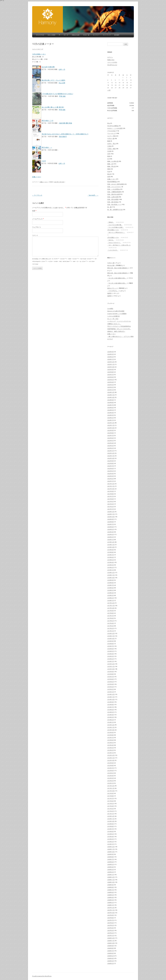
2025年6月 (111, 377)
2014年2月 (111, 720)
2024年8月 (111, 402)
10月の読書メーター (39, 54)
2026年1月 (111, 359)
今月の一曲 (86, 35)
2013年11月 (111, 727)
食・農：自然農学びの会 (115, 210)
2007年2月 (111, 933)
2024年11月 (111, 395)
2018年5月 (111, 590)
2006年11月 (111, 941)
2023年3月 (111, 446)
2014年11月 (111, 697)
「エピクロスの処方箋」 (115, 225)
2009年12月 (111, 847)
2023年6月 (111, 438)
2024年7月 (111, 405)
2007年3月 (111, 930)
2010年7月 (111, 829)
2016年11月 (111, 636)
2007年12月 (111, 908)
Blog (109, 123)
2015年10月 (111, 669)
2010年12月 (111, 816)
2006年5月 (111, 956)
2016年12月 (111, 633)
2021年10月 (111, 489)
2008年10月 (111, 882)
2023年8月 (111, 433)
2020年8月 (111, 522)
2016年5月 (111, 651)
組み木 (109, 174)
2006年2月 (111, 963)
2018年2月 (111, 598)
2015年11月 (111, 666)
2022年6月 (111, 468)
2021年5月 (111, 501)
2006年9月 (111, 946)
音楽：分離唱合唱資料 (114, 192)
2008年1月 (111, 905)
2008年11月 (111, 880)
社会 (109, 171)
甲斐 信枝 (62, 96)
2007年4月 (111, 928)
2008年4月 (111, 897)
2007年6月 (111, 923)
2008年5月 (111, 895)
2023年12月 (111, 423)
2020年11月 (111, 514)
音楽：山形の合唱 (113, 197)
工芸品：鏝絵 (111, 149)
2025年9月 (111, 369)
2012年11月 (111, 758)
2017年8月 (111, 613)
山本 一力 (62, 69)
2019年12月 (111, 542)
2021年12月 (111, 484)
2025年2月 (111, 387)
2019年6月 (111, 557)
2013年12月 (111, 725)
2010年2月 (111, 842)
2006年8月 (111, 948)
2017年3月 (111, 626)
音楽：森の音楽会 (113, 202)
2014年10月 (111, 699)
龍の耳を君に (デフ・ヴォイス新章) (53, 80)
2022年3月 (111, 476)
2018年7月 (111, 585)
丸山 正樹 (62, 83)
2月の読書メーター (113, 237)
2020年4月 (111, 532)
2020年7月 (111, 524)
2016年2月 (111, 659)
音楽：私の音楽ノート (114, 204)
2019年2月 (111, 567)
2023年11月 (111, 425)
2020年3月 (111, 534)
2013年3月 (111, 748)
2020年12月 (111, 512)
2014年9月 (111, 702)
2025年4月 (111, 382)
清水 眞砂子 (63, 136)
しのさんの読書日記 (114, 316)
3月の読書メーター (113, 230)
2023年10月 (111, 428)
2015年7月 (111, 677)
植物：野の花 (111, 166)
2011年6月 (111, 801)
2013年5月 (111, 743)
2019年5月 (111, 560)
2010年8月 (111, 826)
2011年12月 (111, 786)
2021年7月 (111, 496)
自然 (109, 177)
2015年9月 (111, 671)
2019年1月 (111, 570)
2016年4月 (111, 654)
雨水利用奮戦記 (112, 182)
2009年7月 (111, 859)
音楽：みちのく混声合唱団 (116, 184)
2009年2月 (111, 872)
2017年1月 (111, 631)
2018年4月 (111, 593)
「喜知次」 (111, 222)
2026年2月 (111, 357)
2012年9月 (111, 763)
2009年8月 (111, 857)
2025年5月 (111, 380)
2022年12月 (111, 453)
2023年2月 (111, 448)
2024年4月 (111, 413)
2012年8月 (111, 765)
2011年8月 (111, 796)
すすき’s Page (40, 35)
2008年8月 (111, 887)
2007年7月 (111, 920)
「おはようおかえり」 (114, 243)
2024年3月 (111, 415)
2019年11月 (111, 545)
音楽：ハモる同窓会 (114, 189)
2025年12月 (111, 362)
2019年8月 (111, 552)
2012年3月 (111, 778)
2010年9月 (111, 824)
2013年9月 (111, 732)
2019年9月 (111, 550)
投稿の (111, 60)
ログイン (110, 57)
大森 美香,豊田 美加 (65, 123)
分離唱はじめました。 (114, 324)
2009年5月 (111, 864)
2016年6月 (111, 649)
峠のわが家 (111, 265)
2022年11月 (111, 456)
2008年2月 (111, 902)
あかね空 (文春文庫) (48, 67)
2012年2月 (111, 781)
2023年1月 (111, 451)
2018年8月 (111, 583)
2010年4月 (111, 836)
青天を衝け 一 (47, 147)
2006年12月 (111, 938)
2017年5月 (111, 621)
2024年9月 (111, 400)
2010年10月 (111, 821)
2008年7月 (111, 890)
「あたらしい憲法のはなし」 (116, 232)
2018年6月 (111, 588)
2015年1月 (111, 692)
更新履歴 (117, 35)
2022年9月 (111, 461)
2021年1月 (111, 509)
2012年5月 (111, 773)
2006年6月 (111, 953)
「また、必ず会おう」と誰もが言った (119, 245)
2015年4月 (111, 684)
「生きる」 (111, 240)
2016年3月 (111, 656)
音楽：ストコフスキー (114, 187)
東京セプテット (112, 288)
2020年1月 (111, 539)
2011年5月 (111, 803)
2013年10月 (111, 730)
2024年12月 (111, 392)
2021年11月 (111, 486)
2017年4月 (111, 623)
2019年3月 (111, 565)
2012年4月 (111, 776)
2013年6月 (111, 740)
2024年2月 (111, 418)
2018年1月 (111, 600)
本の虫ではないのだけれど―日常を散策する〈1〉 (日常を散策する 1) (65, 134)
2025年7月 (111, 375)
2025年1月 (111, 390)
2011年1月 (111, 814)
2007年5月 (111, 925)
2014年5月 (111, 712)
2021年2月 (111, 506)
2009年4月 (111, 867)
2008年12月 (111, 877)
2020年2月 (111, 537)
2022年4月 (111, 474)
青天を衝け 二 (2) (47, 121)
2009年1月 (111, 875)
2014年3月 (111, 717)
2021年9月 (111, 491)
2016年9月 (111, 641)
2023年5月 (111, 441)
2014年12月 (111, 694)
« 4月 (109, 90)
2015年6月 (111, 679)
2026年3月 (111, 354)
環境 (109, 169)
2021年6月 (111, 499)
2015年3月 (111, 687)
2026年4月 (111, 352)
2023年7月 (111, 435)
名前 (34, 211)
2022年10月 (111, 458)
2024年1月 (111, 420)
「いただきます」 (113, 250)
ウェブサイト (37, 227)
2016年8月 (111, 644)
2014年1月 (111, 722)
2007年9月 (111, 915)
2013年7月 (111, 737)
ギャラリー (96, 35)
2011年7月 (111, 798)
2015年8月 (111, 674)
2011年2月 (111, 811)
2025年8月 (111, 372)
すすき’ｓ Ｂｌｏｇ (48, 17)
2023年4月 (111, 443)
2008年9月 (111, 885)
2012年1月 (111, 783)
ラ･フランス (37, 195)
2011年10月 (111, 791)
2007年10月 (111, 913)
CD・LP (66, 35)
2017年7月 (111, 616)
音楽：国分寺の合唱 (114, 194)
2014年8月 (111, 704)
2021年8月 (111, 494)
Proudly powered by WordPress (42, 976)
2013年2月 (111, 750)
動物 (109, 141)
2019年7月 (111, 555)
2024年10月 (111, 397)
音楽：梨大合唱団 (113, 199)
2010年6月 (111, 831)
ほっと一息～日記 (113, 319)
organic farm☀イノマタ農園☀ (117, 314)
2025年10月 (111, 367)
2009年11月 (111, 849)
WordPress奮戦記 (113, 126)
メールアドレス (38, 219)
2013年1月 (111, 753)
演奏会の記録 (76, 35)
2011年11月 (111, 788)
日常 (109, 154)
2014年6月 (111, 710)
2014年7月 (111, 707)
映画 (109, 156)
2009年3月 (111, 869)
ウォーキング (111, 133)
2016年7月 (111, 646)
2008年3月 (111, 900)
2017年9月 (111, 611)
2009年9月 (111, 854)
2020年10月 (111, 517)
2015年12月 (111, 664)
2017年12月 (111, 603)
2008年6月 (111, 892)
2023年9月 (111, 430)
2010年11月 (111, 819)
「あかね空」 (93, 195)
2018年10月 (111, 578)
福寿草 (109, 293)
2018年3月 (111, 595)
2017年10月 (111, 608)
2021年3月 (111, 504)
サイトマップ (107, 35)
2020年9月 (111, 519)
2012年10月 (111, 760)
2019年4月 (111, 562)
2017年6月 (111, 618)
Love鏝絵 (110, 309)
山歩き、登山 (111, 144)
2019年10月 (111, 547)
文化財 (109, 151)
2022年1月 (111, 481)
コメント (35, 235)
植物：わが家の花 (113, 161)
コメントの (112, 62)
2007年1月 (111, 935)
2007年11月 (111, 910)
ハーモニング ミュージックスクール (119, 321)
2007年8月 (111, 918)
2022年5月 (111, 471)
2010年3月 (111, 839)
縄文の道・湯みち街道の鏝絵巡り (118, 268)
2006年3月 (111, 961)
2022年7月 (111, 466)
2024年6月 (111, 408)
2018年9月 (111, 580)
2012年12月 (111, 755)
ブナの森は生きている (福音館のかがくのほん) (58, 94)
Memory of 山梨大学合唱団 (116, 311)
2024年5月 (111, 410)
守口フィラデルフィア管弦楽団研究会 (119, 326)
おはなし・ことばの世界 (115, 128)
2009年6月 (111, 862)
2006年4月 (111, 958)
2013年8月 (111, 735)
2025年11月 (111, 364)
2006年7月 (111, 951)
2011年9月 (111, 793)
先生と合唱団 (51, 35)
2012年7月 (111, 768)
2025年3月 (111, 385)
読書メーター (37, 177)
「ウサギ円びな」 (113, 291)
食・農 (109, 207)
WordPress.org (112, 65)
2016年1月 (111, 661)
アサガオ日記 (111, 131)
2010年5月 (111, 834)
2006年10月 (111, 943)
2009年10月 (111, 852)
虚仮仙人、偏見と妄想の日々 (116, 331)
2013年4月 (111, 745)
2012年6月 (111, 770)
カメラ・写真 (111, 136)
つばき (44, 161)
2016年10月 (111, 638)
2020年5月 (111, 529)
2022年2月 (111, 479)
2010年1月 (111, 844)
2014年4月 (111, 715)
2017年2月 (111, 628)
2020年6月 (111, 527)
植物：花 (110, 164)
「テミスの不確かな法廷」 (116, 227)
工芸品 (109, 146)
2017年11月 (111, 605)
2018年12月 (111, 572)
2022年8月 (111, 463)
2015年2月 (111, 689)
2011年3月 (111, 809)
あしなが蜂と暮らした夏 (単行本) (53, 107)
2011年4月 (111, 806)
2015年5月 (111, 682)
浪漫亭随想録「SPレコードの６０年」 (119, 329)
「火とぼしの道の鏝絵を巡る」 (117, 278)
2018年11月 (111, 575)
